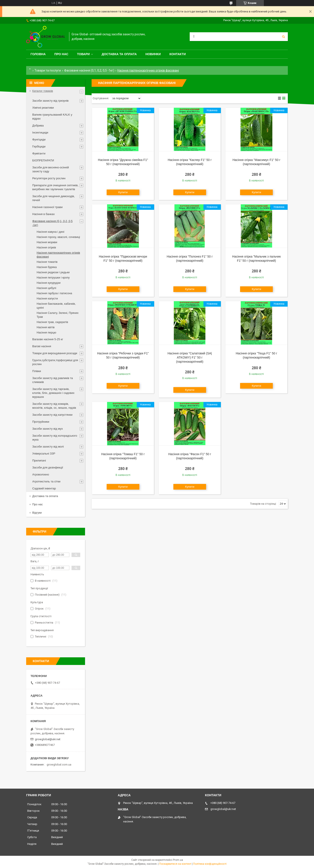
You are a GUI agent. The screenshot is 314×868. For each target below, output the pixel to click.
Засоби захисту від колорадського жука (55, 438)
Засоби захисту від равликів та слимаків (53, 380)
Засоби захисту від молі (48, 447)
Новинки (153, 54)
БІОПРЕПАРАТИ (43, 160)
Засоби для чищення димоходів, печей (54, 198)
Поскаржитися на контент (175, 864)
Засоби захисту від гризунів (50, 101)
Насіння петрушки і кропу (53, 278)
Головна (38, 54)
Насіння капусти (47, 298)
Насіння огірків (46, 247)
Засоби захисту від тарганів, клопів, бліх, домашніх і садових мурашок (53, 393)
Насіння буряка (47, 267)
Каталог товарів (43, 91)
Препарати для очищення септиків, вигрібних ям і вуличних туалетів (55, 187)
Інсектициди (40, 132)
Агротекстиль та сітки (46, 481)
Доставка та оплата (119, 54)
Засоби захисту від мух (48, 429)
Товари (83, 54)
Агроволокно (41, 474)
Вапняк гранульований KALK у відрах (52, 117)
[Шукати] (283, 37)
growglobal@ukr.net (48, 739)
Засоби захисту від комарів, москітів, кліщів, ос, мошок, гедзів (54, 406)
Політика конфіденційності (210, 864)
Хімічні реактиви (43, 108)
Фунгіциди (39, 139)
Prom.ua (178, 860)
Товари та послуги (48, 70)
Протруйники (41, 422)
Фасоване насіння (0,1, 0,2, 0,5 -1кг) (89, 70)
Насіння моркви (47, 242)
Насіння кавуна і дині (50, 232)
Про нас (61, 54)
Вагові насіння (42, 346)
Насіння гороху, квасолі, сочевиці (58, 237)
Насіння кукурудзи (49, 283)
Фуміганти (39, 153)
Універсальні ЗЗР (44, 454)
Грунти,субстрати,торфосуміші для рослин (55, 362)
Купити (123, 192)
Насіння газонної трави (47, 207)
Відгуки (37, 513)
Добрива (38, 126)
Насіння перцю (46, 332)
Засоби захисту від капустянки (52, 415)
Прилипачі (39, 460)
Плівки (37, 371)
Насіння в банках (44, 214)
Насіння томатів (47, 262)
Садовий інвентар (44, 488)
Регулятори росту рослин (49, 178)
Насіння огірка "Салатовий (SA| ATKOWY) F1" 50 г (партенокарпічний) (190, 357)
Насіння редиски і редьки (53, 272)
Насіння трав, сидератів (52, 322)
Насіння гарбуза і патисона (54, 293)
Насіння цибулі (46, 288)
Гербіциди (39, 146)
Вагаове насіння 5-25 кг (48, 339)
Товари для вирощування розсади (55, 353)
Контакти (178, 54)
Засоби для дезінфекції (48, 467)
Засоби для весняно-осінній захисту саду (51, 169)
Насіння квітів (46, 327)
